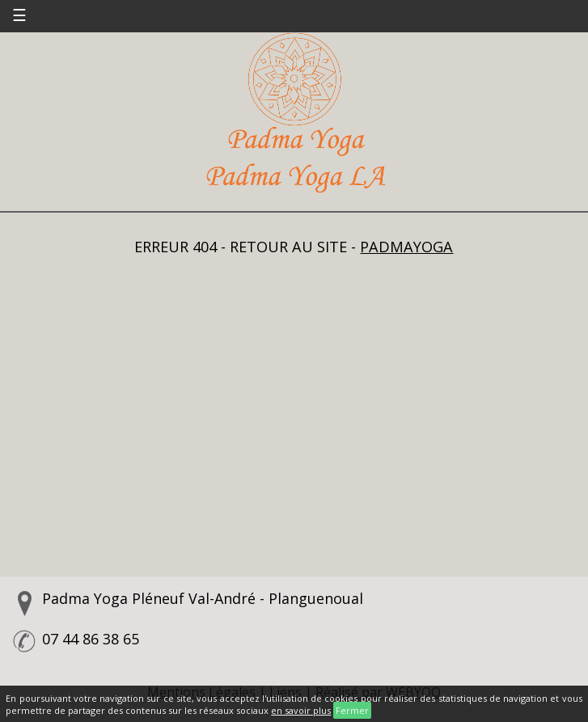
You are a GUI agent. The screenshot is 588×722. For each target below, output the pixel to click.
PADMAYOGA (406, 247)
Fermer (352, 710)
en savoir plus (301, 710)
